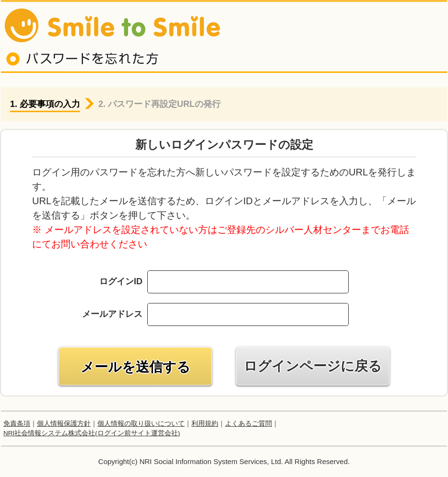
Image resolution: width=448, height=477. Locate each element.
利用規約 (205, 424)
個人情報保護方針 (64, 424)
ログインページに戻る (313, 366)
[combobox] (282, 314)
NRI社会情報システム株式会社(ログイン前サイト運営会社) (92, 433)
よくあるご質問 (248, 424)
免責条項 (17, 424)
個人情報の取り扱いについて (141, 424)
